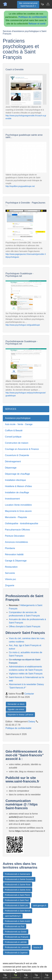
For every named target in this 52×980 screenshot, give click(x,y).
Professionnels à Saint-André (17, 921)
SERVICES (11, 409)
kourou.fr (37, 947)
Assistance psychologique (18, 418)
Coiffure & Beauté (14, 430)
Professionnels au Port (15, 926)
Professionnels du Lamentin (17, 947)
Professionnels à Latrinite (16, 942)
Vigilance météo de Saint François (26, 674)
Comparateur (15, 976)
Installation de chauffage (17, 492)
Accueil (5, 976)
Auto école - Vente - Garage (19, 424)
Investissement (12, 499)
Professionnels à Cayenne (16, 953)
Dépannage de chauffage (17, 474)
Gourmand (36, 976)
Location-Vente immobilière (18, 505)
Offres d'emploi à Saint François (25, 626)
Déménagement (13, 461)
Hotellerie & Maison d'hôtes (18, 486)
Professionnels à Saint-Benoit (18, 911)
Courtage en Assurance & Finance (22, 449)
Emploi (26, 976)
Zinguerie (10, 585)
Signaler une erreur (16, 709)
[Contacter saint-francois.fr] (48, 4)
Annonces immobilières (16, 542)
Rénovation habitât (14, 554)
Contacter (29, 694)
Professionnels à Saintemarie (17, 874)
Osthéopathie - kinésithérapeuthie (22, 523)
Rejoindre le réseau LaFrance (20, 715)
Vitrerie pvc (11, 579)
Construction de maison (17, 443)
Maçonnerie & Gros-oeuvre (18, 511)
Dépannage (11, 468)
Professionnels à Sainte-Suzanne (19, 879)
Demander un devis (16, 704)
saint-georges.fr (40, 905)
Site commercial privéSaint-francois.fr (28, 5)
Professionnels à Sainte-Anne (18, 890)
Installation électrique (15, 480)
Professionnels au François (17, 937)
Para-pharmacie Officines (17, 530)
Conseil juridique (13, 437)
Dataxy (32, 722)
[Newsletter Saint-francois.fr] (42, 4)
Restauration (11, 567)
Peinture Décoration (15, 536)
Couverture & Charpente (17, 455)
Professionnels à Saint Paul (17, 900)
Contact (47, 976)
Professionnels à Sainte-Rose (18, 885)
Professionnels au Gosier (16, 932)
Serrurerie (10, 573)
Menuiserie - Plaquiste (16, 517)
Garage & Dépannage (16, 561)
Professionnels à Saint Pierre (17, 895)
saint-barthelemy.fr (13, 916)
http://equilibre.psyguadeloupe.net (20, 186)
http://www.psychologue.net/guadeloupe (23, 325)
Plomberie (10, 548)
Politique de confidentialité (33, 17)
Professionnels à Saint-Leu (16, 905)
